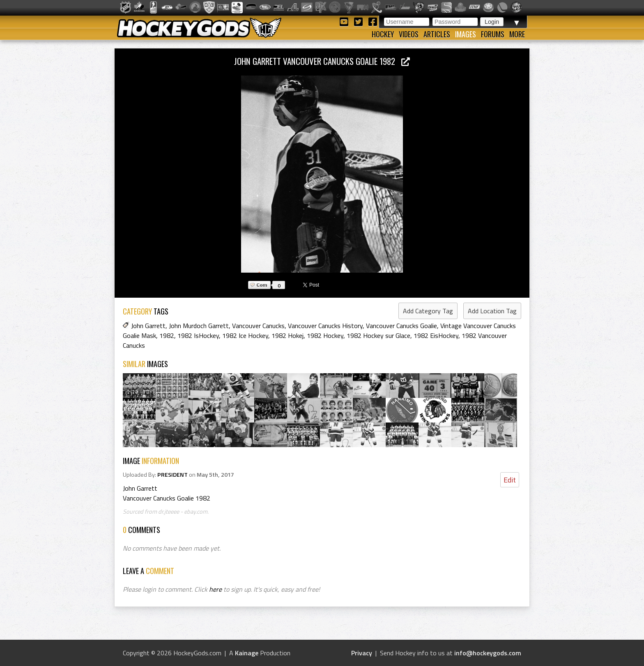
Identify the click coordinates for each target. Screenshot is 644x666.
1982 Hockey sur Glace (378, 335)
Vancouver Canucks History (325, 326)
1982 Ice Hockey (245, 335)
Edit (510, 480)
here (215, 589)
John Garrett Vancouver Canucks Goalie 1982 (322, 61)
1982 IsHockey (198, 335)
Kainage (247, 653)
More (517, 34)
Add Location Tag (492, 311)
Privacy (362, 653)
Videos (409, 34)
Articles (437, 34)
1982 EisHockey (436, 335)
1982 (167, 335)
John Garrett (148, 326)
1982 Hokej (287, 335)
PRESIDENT (172, 475)
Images (466, 34)
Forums (493, 34)
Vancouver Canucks (258, 326)
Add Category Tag (428, 311)
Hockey (383, 34)
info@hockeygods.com (488, 653)
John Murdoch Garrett (199, 326)
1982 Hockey (325, 335)
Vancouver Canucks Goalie (401, 326)
